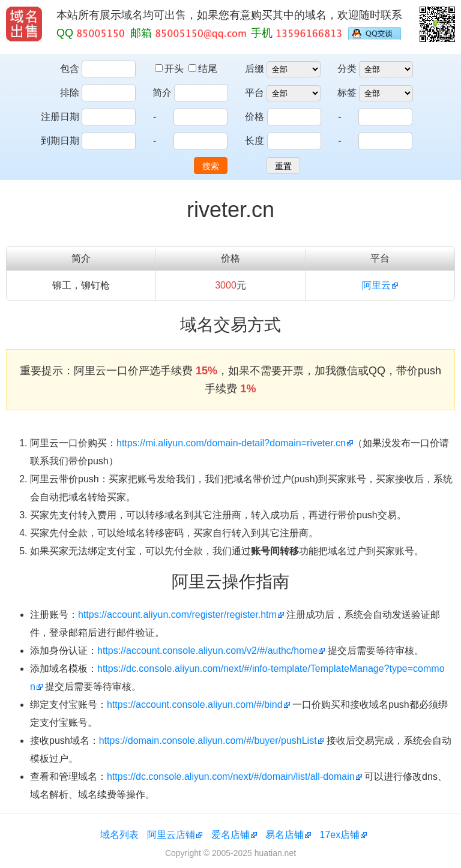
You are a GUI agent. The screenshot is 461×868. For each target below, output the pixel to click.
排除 (70, 93)
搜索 (211, 166)
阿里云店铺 (171, 835)
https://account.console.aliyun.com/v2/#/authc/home (207, 651)
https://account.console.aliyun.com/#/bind (195, 705)
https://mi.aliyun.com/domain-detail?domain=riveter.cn (231, 443)
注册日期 (60, 117)
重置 (283, 166)
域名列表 (119, 835)
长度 (255, 141)
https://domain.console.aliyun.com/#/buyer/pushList (208, 741)
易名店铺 (285, 835)
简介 (162, 93)
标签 (347, 93)
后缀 (255, 69)
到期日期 (60, 141)
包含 (70, 69)
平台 (255, 93)
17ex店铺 (340, 835)
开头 (170, 69)
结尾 (203, 69)
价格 (255, 117)
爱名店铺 (230, 835)
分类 (347, 69)
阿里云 (376, 285)
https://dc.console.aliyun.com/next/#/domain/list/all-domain (231, 777)
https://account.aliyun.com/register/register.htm (177, 615)
